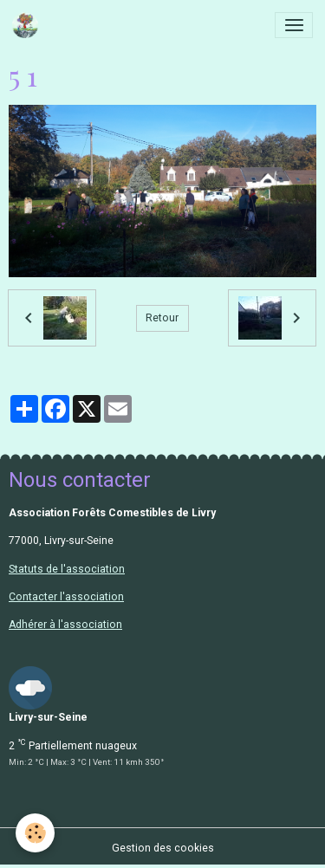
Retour (162, 318)
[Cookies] (35, 833)
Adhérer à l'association (65, 625)
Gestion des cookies (163, 848)
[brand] (28, 25)
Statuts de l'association (67, 569)
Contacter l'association (66, 597)
